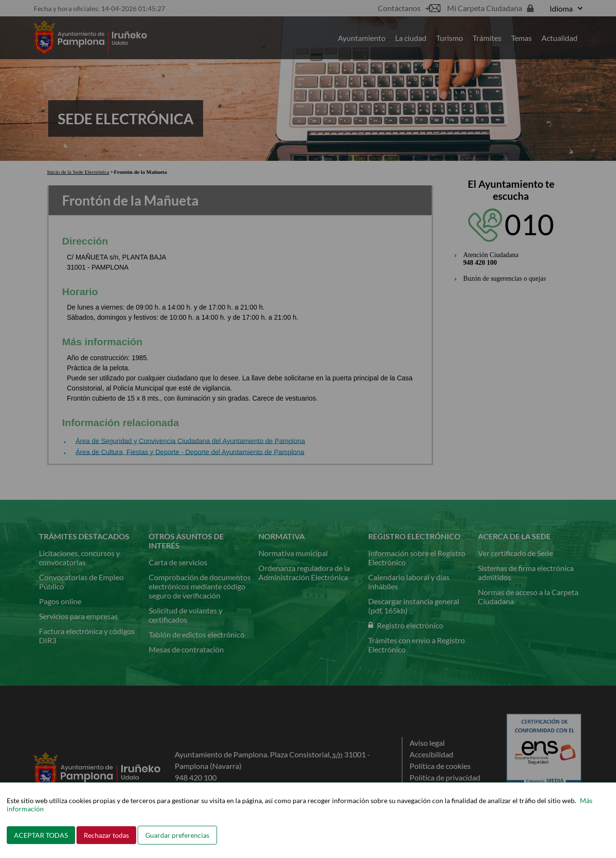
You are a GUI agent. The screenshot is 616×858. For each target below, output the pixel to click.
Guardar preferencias (177, 835)
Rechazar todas (106, 835)
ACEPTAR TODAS (41, 835)
